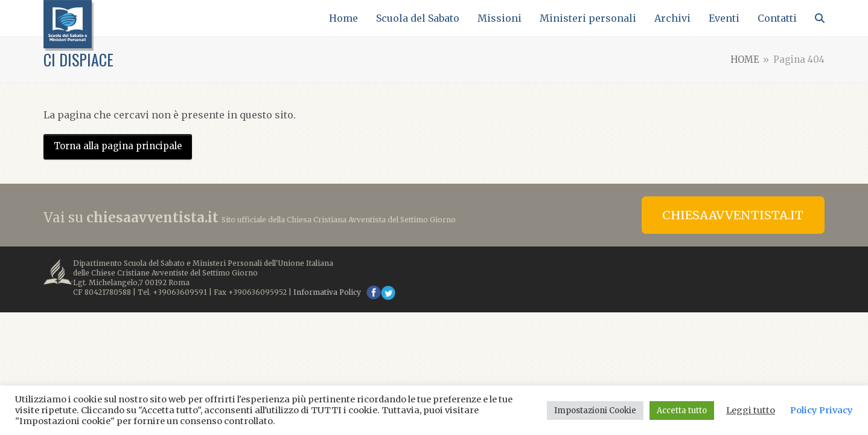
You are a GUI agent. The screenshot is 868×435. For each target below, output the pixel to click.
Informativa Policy (327, 292)
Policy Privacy (822, 410)
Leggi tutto (751, 410)
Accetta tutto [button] (682, 411)
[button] (820, 18)
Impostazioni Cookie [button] (595, 411)
